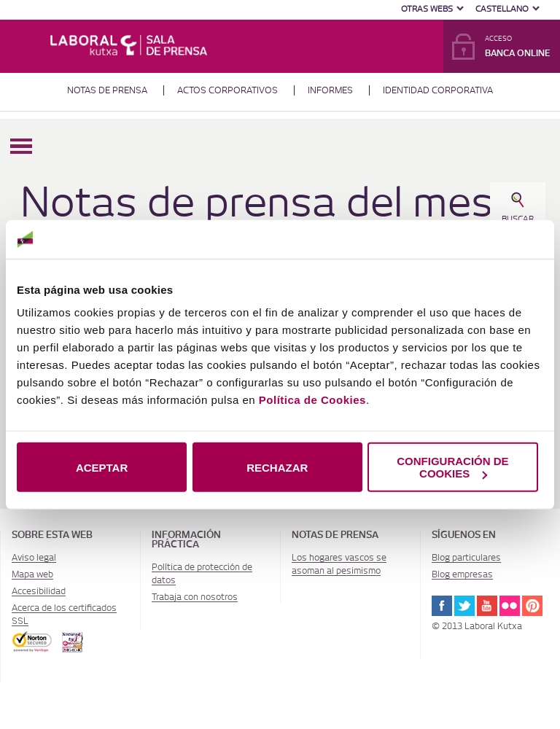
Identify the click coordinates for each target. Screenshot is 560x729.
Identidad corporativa (438, 90)
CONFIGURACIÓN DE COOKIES (452, 467)
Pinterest (532, 606)
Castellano (502, 9)
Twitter (464, 606)
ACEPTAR (102, 467)
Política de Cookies (312, 400)
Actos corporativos (227, 90)
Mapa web (32, 574)
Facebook (442, 606)
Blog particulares (466, 558)
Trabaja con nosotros (195, 597)
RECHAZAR (277, 467)
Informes (330, 90)
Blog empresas (462, 574)
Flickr (510, 606)
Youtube (487, 606)
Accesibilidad (39, 591)
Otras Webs (427, 9)
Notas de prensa (107, 90)
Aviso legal (34, 558)
